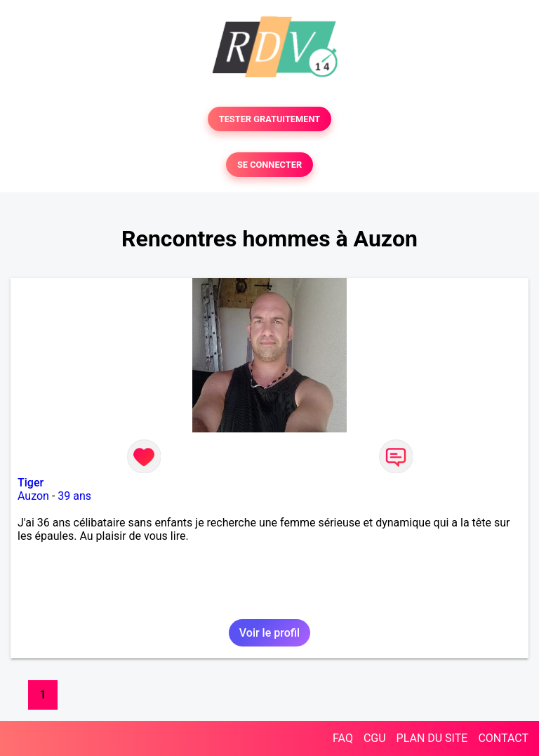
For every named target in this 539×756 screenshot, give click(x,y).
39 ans (74, 496)
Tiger (31, 483)
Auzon (33, 496)
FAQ (343, 738)
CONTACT (503, 738)
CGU (375, 738)
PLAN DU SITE (432, 738)
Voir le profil (269, 633)
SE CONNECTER (269, 165)
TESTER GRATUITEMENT (270, 119)
